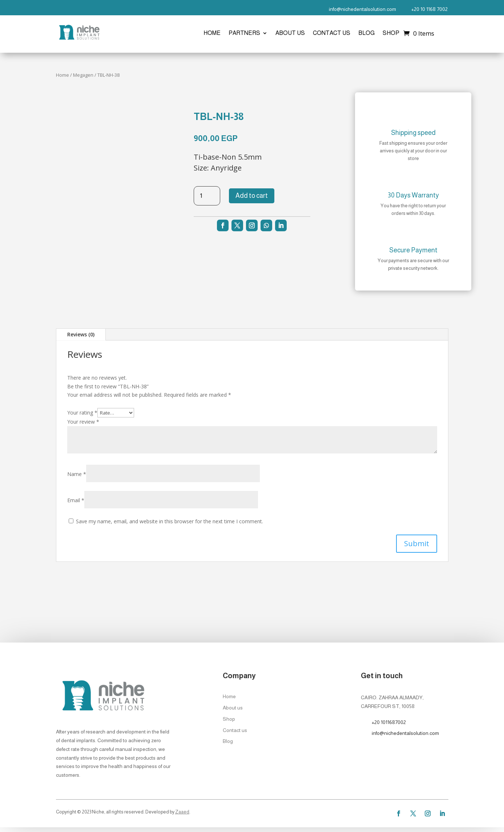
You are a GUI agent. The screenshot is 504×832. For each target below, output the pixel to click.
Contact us (332, 33)
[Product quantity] (207, 196)
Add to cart (252, 196)
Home (212, 33)
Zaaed (182, 812)
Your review (83, 422)
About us (290, 33)
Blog (366, 33)
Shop (391, 33)
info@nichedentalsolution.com (362, 9)
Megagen (83, 75)
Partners (244, 33)
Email (76, 500)
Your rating (82, 413)
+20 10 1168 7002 (430, 9)
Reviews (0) (81, 334)
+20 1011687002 (389, 722)
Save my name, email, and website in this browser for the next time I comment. (170, 521)
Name (77, 474)
